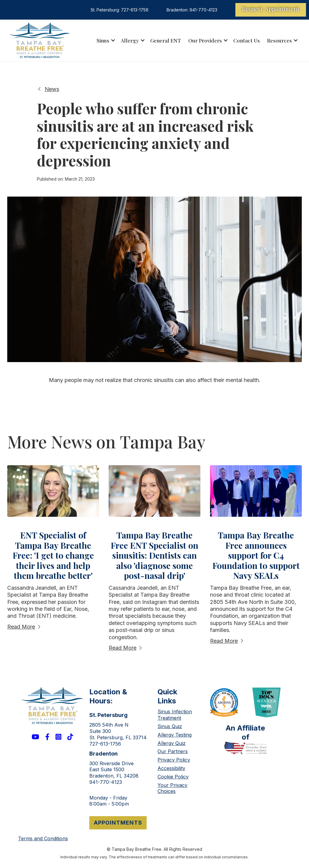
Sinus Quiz (170, 726)
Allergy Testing (175, 735)
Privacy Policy (174, 760)
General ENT (166, 40)
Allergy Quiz (172, 743)
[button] (105, 40)
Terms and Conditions (43, 838)
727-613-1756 (105, 744)
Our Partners (173, 751)
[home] (40, 40)
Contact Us (247, 40)
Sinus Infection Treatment (175, 715)
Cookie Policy (173, 777)
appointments (118, 823)
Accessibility (171, 768)
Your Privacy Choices (172, 788)
